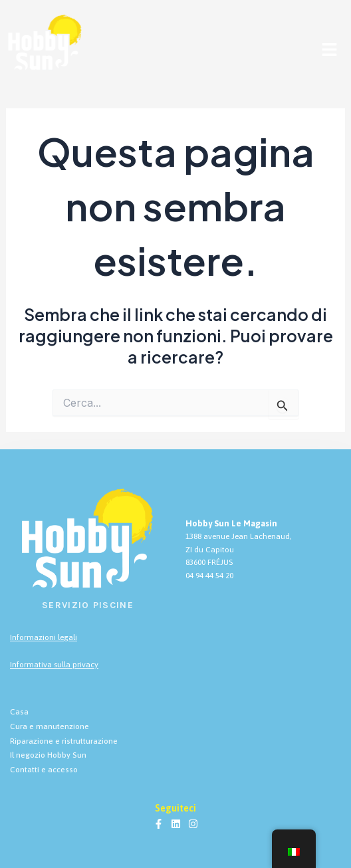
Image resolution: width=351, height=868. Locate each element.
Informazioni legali (44, 637)
